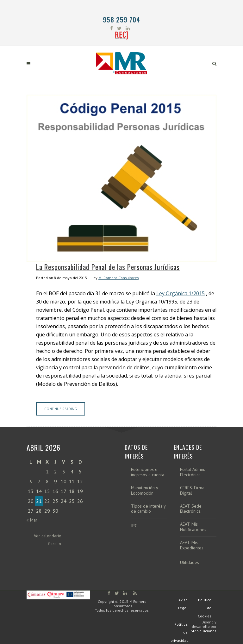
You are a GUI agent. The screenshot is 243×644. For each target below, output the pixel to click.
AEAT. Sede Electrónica (191, 509)
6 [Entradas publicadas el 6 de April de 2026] (31, 482)
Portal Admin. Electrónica (192, 472)
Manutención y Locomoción (144, 491)
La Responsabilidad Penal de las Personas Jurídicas (108, 267)
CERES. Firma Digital (192, 491)
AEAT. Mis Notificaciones (193, 527)
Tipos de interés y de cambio (148, 509)
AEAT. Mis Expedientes (192, 545)
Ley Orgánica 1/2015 (181, 293)
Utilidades (190, 563)
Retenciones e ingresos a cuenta (148, 472)
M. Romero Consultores (118, 278)
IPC (134, 526)
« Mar (32, 520)
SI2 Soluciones (204, 631)
